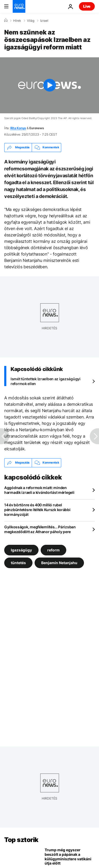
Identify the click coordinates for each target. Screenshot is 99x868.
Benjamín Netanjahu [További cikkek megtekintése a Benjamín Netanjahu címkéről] (59, 563)
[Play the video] (49, 85)
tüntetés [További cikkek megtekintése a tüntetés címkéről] (18, 563)
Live (87, 6)
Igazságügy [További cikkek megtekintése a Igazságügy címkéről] (21, 550)
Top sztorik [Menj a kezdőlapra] (21, 840)
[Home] (6, 20)
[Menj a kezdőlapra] (19, 6)
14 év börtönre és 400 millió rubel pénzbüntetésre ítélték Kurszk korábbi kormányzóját (37, 510)
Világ (31, 21)
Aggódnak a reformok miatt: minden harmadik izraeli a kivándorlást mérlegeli (39, 490)
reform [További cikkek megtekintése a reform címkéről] (53, 550)
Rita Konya (18, 128)
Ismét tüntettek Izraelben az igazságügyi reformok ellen (46, 381)
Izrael (44, 21)
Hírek (17, 21)
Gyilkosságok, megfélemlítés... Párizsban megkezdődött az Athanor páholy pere (40, 529)
